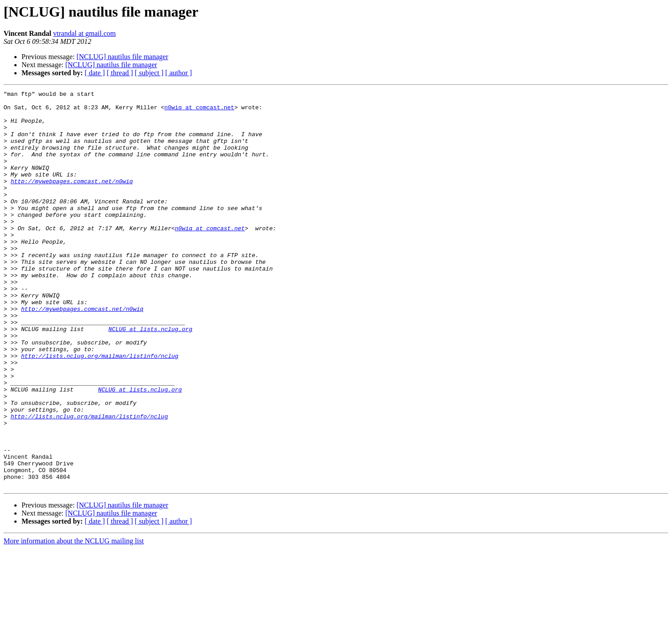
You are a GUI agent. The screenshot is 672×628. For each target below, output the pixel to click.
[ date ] (95, 73)
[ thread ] (120, 73)
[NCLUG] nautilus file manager (123, 57)
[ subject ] (149, 73)
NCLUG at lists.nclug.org (150, 377)
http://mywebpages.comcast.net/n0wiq (72, 200)
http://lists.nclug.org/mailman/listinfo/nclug (100, 409)
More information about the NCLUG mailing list (74, 620)
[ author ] (179, 73)
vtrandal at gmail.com (85, 33)
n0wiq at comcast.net (199, 111)
